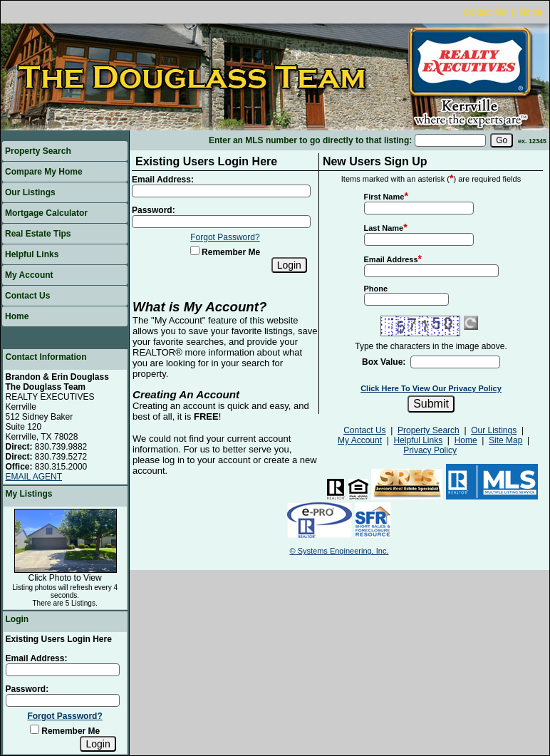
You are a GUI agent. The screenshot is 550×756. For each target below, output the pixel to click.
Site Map (505, 440)
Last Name (384, 228)
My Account (29, 275)
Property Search (38, 151)
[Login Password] (63, 700)
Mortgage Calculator (46, 213)
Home (531, 12)
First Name (384, 197)
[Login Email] (63, 670)
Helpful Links (32, 254)
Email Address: (37, 658)
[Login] (98, 744)
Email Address (391, 259)
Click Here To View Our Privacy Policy (431, 388)
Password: (27, 689)
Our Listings (30, 192)
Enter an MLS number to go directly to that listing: (310, 140)
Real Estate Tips (38, 234)
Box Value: (384, 362)
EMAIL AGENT (34, 477)
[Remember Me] (35, 729)
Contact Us (484, 12)
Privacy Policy (430, 450)
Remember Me (65, 731)
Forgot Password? (64, 716)
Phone (376, 289)
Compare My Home (44, 172)
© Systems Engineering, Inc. (339, 551)
